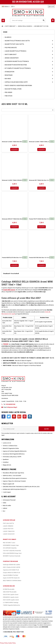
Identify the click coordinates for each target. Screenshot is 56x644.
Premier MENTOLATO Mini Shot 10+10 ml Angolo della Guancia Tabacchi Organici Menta (15, 258)
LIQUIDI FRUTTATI (8, 529)
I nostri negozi (7, 492)
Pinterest (25, 417)
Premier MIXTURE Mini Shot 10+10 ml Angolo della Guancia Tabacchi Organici (42, 258)
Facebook (3, 417)
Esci (4, 511)
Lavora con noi (7, 443)
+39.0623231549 (10, 404)
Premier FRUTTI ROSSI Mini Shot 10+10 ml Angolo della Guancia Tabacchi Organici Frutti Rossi (42, 219)
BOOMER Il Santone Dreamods (12, 556)
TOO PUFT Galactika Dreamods (12, 551)
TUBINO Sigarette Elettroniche (11, 605)
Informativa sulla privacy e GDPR (12, 457)
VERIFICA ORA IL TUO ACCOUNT (12, 476)
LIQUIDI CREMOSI (8, 526)
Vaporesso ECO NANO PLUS (11, 570)
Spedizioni (6, 459)
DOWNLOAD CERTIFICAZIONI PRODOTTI (15, 489)
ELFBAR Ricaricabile (9, 589)
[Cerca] (28, 20)
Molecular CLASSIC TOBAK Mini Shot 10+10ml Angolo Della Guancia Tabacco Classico (15, 142)
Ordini (4, 503)
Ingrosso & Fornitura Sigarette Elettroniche (15, 451)
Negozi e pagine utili (8, 484)
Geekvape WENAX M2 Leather (11, 565)
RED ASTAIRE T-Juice (9, 543)
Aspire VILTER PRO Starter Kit (11, 578)
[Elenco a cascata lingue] (6, 6)
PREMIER (6, 344)
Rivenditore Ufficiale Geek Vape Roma (13, 473)
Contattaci (6, 462)
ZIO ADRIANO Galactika (10, 548)
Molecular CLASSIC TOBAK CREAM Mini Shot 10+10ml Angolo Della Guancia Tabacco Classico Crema (15, 180)
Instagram (30, 417)
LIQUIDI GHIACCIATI (9, 534)
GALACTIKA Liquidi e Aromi (11, 595)
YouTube (14, 417)
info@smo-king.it (12, 407)
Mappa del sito (7, 465)
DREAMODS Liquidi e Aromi (11, 597)
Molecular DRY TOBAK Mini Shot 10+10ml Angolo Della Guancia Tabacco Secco (42, 180)
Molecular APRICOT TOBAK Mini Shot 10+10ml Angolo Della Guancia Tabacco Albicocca (15, 219)
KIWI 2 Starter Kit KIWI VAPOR (12, 567)
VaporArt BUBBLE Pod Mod (10, 575)
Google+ (19, 417)
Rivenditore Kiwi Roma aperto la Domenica (15, 478)
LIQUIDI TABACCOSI (9, 531)
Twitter (9, 417)
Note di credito (7, 506)
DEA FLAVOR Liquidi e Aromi (11, 600)
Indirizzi (5, 508)
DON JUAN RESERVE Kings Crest (12, 553)
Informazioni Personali (9, 500)
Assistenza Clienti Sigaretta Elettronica (14, 454)
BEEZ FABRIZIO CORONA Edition (12, 581)
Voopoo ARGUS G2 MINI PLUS (11, 573)
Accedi (51, 6)
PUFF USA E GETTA (8, 523)
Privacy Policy (4, 643)
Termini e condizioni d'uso (10, 446)
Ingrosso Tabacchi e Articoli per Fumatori (14, 481)
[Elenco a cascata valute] (13, 6)
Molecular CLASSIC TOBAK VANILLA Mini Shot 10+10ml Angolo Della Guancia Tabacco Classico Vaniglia (42, 142)
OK (47, 429)
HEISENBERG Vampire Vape (11, 545)
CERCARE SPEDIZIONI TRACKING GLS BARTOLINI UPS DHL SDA (21, 487)
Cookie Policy (12, 643)
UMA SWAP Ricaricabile (10, 592)
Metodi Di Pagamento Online (11, 448)
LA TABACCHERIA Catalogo (11, 602)
